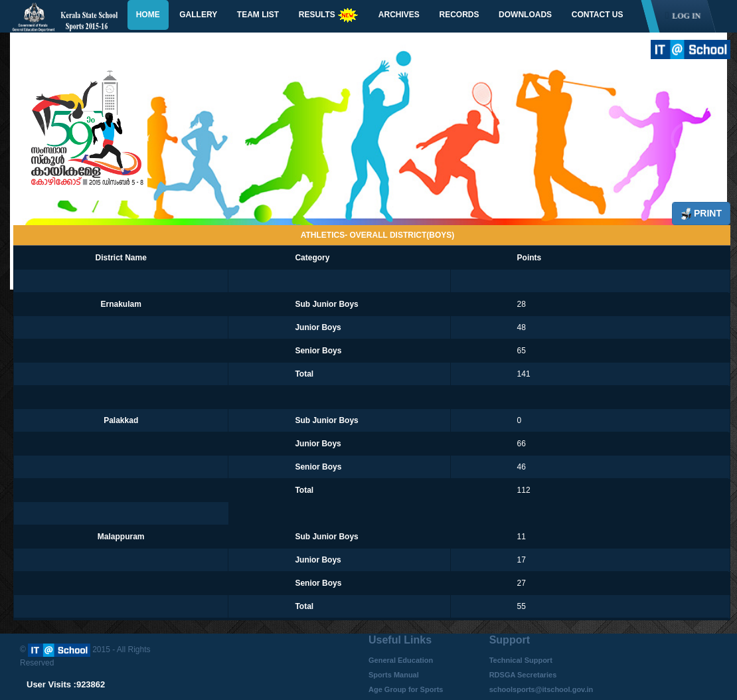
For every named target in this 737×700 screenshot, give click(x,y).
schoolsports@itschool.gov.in (541, 689)
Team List (258, 15)
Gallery (198, 15)
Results (329, 15)
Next (695, 155)
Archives (399, 15)
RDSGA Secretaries (523, 675)
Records (459, 15)
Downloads (525, 15)
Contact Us (598, 15)
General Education (401, 660)
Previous (50, 139)
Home (148, 15)
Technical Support (521, 660)
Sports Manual (394, 675)
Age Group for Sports (406, 689)
